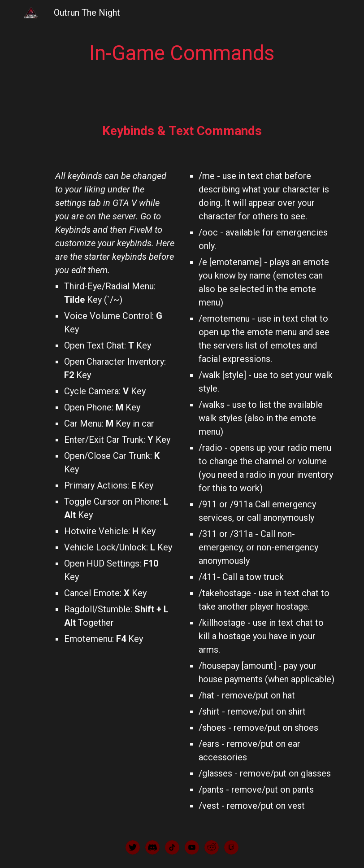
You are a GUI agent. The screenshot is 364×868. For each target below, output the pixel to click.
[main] (182, 54)
